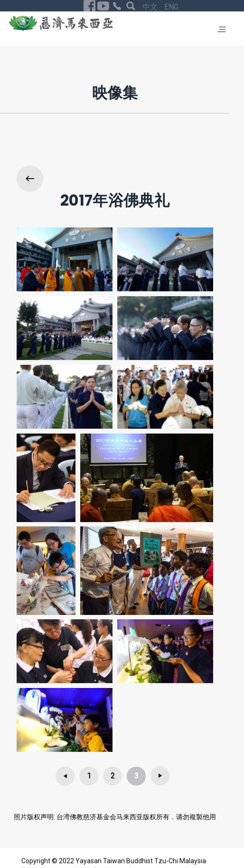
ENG (171, 7)
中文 (151, 7)
